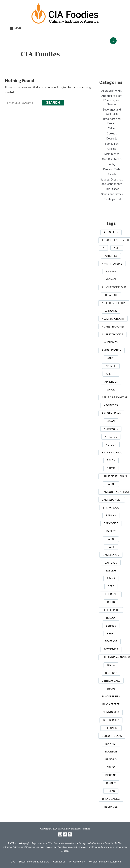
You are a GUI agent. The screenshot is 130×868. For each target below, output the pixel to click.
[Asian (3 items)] (111, 421)
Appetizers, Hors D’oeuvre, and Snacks (112, 100)
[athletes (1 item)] (111, 437)
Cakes (112, 128)
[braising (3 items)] (111, 775)
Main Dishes (112, 154)
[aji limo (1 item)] (111, 272)
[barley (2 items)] (111, 531)
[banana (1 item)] (111, 516)
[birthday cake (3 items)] (111, 681)
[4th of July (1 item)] (111, 232)
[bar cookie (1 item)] (111, 523)
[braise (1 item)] (111, 767)
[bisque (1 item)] (111, 689)
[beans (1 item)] (111, 578)
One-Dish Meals (112, 159)
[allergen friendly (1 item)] (114, 303)
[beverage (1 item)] (111, 641)
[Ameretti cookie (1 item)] (112, 335)
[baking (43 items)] (111, 484)
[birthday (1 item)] (111, 673)
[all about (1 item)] (111, 295)
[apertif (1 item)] (111, 374)
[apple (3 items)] (111, 390)
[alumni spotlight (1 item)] (113, 319)
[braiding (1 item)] (111, 759)
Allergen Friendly (112, 91)
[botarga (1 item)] (111, 744)
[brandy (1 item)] (111, 783)
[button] (15, 29)
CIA (13, 862)
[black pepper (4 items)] (111, 704)
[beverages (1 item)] (111, 649)
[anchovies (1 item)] (111, 342)
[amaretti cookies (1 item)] (113, 327)
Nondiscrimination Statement (105, 862)
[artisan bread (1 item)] (111, 413)
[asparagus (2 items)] (111, 429)
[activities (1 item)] (111, 256)
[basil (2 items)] (111, 547)
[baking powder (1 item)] (112, 500)
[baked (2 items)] (111, 468)
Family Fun (112, 144)
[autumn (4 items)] (111, 445)
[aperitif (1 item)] (111, 366)
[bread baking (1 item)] (111, 799)
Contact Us (59, 862)
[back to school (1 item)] (112, 453)
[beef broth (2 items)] (111, 594)
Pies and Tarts (112, 169)
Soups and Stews (112, 194)
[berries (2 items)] (111, 626)
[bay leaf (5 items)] (111, 571)
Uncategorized (112, 199)
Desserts (112, 139)
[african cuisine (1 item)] (112, 264)
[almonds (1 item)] (111, 311)
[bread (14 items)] (111, 791)
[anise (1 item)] (111, 358)
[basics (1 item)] (111, 539)
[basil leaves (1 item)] (111, 555)
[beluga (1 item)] (111, 618)
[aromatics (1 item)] (111, 405)
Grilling (112, 149)
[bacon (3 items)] (111, 460)
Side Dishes (112, 189)
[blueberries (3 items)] (111, 720)
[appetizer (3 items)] (111, 382)
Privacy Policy (77, 862)
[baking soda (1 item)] (111, 508)
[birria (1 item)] (111, 665)
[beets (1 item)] (111, 602)
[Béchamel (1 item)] (111, 807)
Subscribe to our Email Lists (34, 862)
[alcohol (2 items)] (111, 279)
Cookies (112, 134)
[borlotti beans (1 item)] (112, 736)
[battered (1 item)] (111, 563)
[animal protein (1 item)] (111, 350)
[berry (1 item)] (111, 634)
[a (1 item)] (103, 248)
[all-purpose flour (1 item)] (114, 287)
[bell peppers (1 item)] (111, 610)
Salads (112, 174)
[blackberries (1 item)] (111, 697)
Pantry (112, 164)
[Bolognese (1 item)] (111, 728)
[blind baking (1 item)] (111, 712)
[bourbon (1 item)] (111, 752)
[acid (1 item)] (117, 248)
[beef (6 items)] (111, 586)
